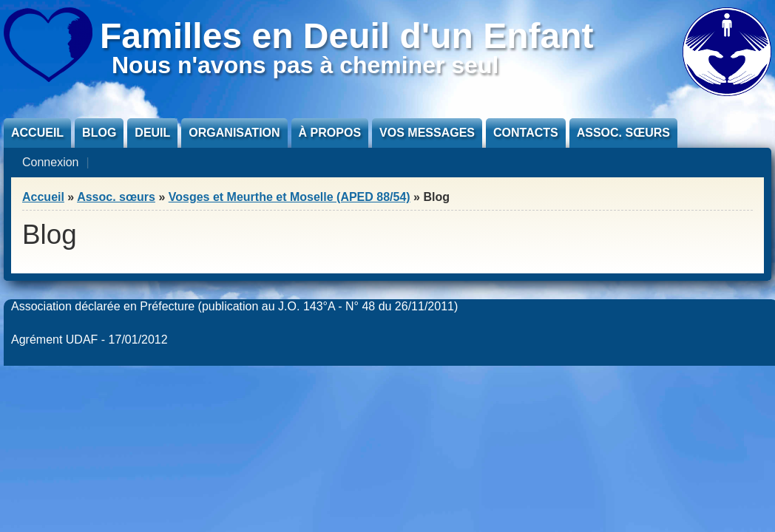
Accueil (37, 133)
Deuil (152, 133)
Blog (99, 133)
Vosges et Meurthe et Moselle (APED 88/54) (290, 197)
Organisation (234, 133)
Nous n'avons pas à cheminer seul (305, 65)
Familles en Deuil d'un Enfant (347, 36)
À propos (330, 133)
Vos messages (427, 133)
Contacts (526, 133)
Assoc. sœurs (623, 133)
